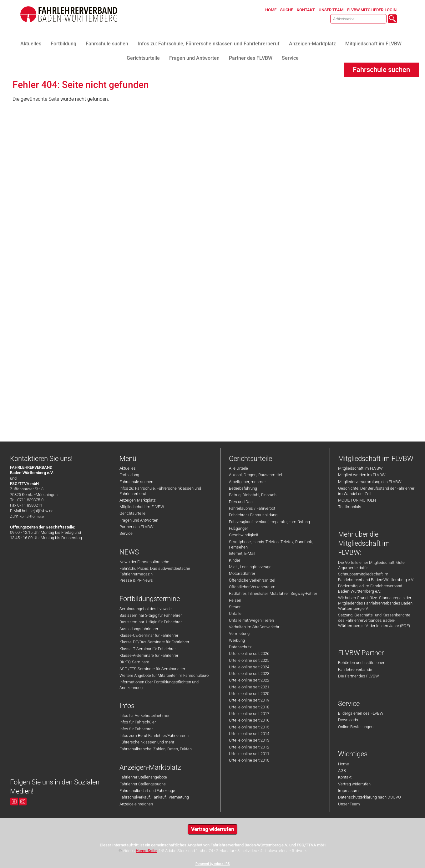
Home (344, 764)
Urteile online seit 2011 (249, 754)
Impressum (348, 791)
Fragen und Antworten (139, 520)
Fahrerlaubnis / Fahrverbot (252, 508)
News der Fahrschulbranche (144, 562)
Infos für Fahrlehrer (136, 729)
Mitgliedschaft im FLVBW (142, 507)
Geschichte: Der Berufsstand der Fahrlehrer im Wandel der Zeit (376, 491)
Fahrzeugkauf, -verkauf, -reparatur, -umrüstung (269, 522)
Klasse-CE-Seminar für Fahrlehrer (149, 635)
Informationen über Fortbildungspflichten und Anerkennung (159, 685)
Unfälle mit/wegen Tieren (251, 620)
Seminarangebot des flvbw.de (146, 609)
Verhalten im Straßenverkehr (254, 627)
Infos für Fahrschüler (138, 722)
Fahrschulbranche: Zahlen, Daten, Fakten (156, 749)
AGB (342, 771)
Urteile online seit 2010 (249, 760)
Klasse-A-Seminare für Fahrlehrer (149, 655)
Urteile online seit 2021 (249, 687)
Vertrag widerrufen (354, 784)
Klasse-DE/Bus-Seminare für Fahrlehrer (154, 642)
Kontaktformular (32, 516)
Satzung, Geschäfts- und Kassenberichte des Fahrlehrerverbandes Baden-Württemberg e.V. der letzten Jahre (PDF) (374, 620)
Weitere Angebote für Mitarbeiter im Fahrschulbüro (164, 675)
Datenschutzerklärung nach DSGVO (369, 797)
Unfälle (235, 613)
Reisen (235, 600)
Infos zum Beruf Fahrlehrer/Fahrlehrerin (154, 735)
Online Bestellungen (356, 727)
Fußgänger (238, 528)
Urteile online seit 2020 (249, 694)
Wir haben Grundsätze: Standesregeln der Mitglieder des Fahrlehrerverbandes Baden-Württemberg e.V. (376, 603)
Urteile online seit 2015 (249, 727)
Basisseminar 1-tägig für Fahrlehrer (151, 622)
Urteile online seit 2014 (249, 734)
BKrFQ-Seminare (134, 662)
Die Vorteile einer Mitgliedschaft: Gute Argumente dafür (371, 565)
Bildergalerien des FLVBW (361, 713)
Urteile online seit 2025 (249, 660)
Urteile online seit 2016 (249, 720)
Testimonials (350, 507)
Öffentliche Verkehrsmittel (252, 580)
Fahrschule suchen (136, 482)
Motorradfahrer (242, 573)
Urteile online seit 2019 (249, 700)
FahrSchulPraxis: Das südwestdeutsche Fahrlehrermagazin (155, 571)
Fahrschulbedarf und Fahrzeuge (147, 791)
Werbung (237, 640)
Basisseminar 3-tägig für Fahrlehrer (151, 615)
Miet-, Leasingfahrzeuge (250, 567)
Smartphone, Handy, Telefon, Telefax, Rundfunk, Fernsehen (271, 544)
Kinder (235, 560)
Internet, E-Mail (242, 553)
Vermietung (239, 633)
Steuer (235, 607)
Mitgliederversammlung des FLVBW (370, 482)
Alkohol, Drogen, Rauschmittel (256, 475)
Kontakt (345, 777)
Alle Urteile (238, 468)
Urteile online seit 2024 (249, 667)
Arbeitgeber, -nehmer (247, 482)
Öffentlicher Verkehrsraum (252, 587)
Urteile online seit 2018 (249, 707)
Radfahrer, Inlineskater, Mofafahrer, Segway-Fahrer (273, 593)
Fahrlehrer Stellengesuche (143, 784)
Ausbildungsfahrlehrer (139, 629)
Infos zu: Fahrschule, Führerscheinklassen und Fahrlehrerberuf (160, 491)
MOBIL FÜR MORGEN (357, 500)
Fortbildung (129, 475)
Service (126, 533)
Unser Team (349, 804)
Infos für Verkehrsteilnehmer (144, 715)
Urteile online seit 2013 (249, 740)
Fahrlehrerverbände (355, 669)
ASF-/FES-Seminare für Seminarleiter (152, 669)
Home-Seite (146, 851)
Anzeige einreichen (136, 804)
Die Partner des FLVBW (359, 676)
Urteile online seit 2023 (249, 674)
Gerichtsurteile (132, 513)
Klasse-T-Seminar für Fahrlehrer (148, 649)
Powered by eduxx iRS (213, 864)
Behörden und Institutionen (362, 663)
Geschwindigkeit (244, 535)
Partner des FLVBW (137, 527)
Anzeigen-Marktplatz (137, 500)
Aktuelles (128, 468)
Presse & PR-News (136, 580)
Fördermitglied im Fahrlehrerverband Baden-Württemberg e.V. (370, 589)
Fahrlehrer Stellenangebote (143, 777)
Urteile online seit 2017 (249, 714)
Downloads (348, 720)
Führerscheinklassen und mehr (147, 742)
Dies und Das (241, 502)
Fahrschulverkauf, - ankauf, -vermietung (154, 797)
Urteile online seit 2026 (249, 654)
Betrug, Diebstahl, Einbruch (253, 495)
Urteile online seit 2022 (249, 680)
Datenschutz (240, 647)
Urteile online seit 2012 (249, 747)
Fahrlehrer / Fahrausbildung (253, 515)
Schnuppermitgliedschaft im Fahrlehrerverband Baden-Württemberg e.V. (376, 577)
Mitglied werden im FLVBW (362, 475)
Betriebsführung (243, 488)
